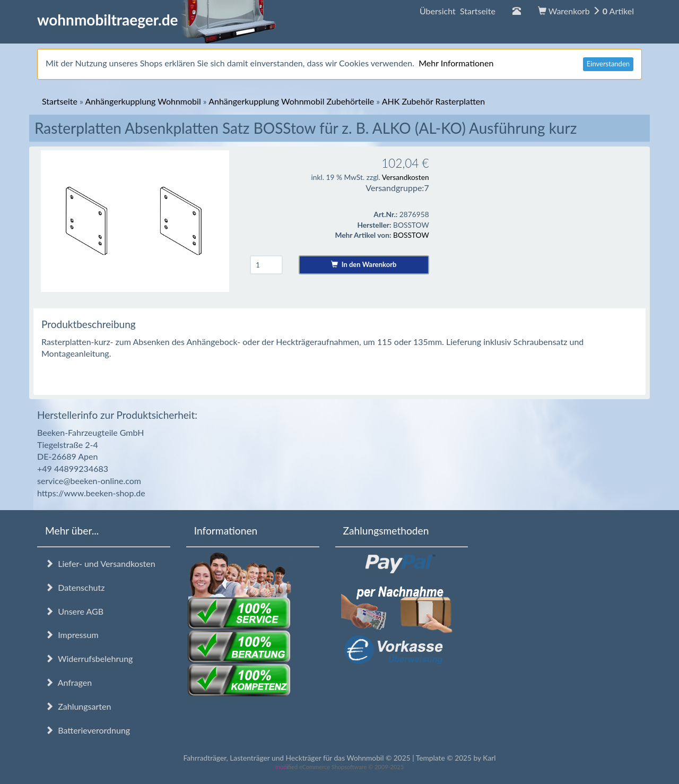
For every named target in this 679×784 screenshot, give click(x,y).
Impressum (72, 635)
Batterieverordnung (88, 730)
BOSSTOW (411, 235)
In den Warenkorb (364, 264)
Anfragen (68, 682)
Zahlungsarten (78, 706)
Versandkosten (406, 177)
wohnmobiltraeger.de (157, 20)
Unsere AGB (74, 611)
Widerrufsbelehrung (89, 658)
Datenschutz (75, 587)
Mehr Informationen (456, 63)
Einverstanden (608, 64)
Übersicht (458, 11)
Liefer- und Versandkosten (100, 563)
